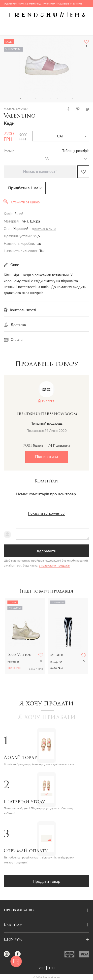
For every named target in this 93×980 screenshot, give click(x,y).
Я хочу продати (46, 704)
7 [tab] (65, 99)
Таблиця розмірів (76, 151)
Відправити (46, 551)
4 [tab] (43, 99)
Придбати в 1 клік (25, 188)
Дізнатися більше (44, 229)
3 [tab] (35, 99)
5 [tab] (50, 99)
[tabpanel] (46, 65)
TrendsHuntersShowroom (46, 414)
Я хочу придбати (47, 718)
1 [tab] (21, 99)
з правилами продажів (54, 565)
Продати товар (46, 881)
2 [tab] (28, 99)
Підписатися (46, 457)
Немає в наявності (40, 172)
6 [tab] (58, 99)
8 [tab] (73, 99)
